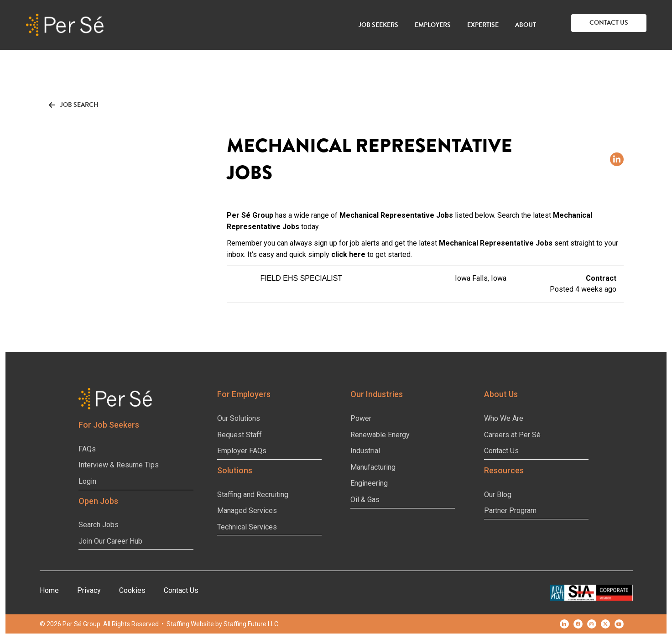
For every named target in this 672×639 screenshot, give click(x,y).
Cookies (132, 590)
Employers (433, 25)
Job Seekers (378, 25)
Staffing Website (190, 624)
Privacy (89, 590)
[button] (609, 23)
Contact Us (181, 590)
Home (49, 590)
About (526, 25)
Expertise (483, 25)
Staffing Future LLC (251, 624)
